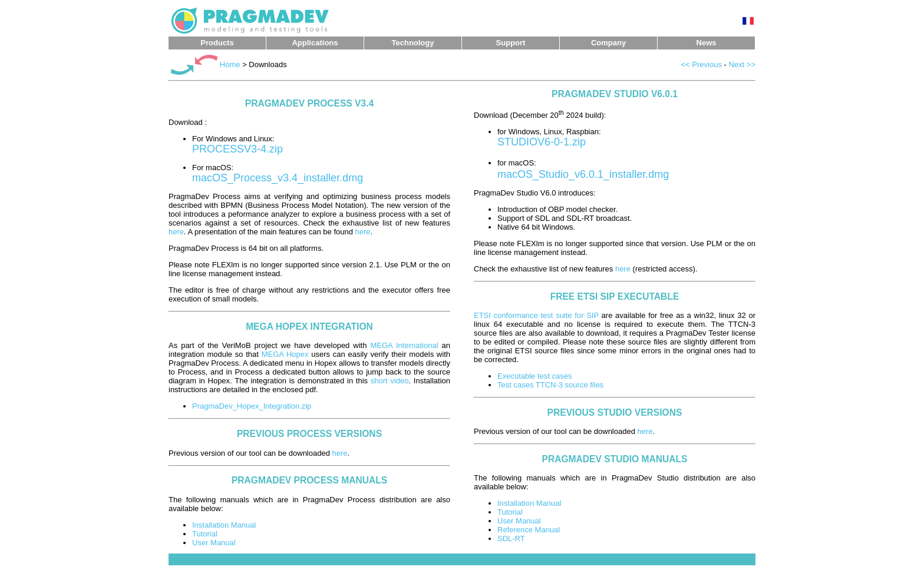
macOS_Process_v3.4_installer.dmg (278, 178)
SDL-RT (511, 538)
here (176, 232)
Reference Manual (529, 530)
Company (608, 43)
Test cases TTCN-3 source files (550, 385)
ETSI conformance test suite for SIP (536, 315)
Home (230, 64)
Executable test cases (534, 376)
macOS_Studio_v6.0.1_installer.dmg (583, 174)
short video (390, 381)
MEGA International (404, 345)
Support (511, 43)
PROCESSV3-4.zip (237, 149)
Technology (413, 43)
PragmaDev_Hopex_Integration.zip (252, 406)
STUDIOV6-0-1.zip (542, 142)
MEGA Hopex (285, 354)
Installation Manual (224, 525)
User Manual (214, 543)
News (707, 43)
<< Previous (702, 64)
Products (217, 43)
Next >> (742, 64)
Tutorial (205, 534)
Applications (315, 43)
